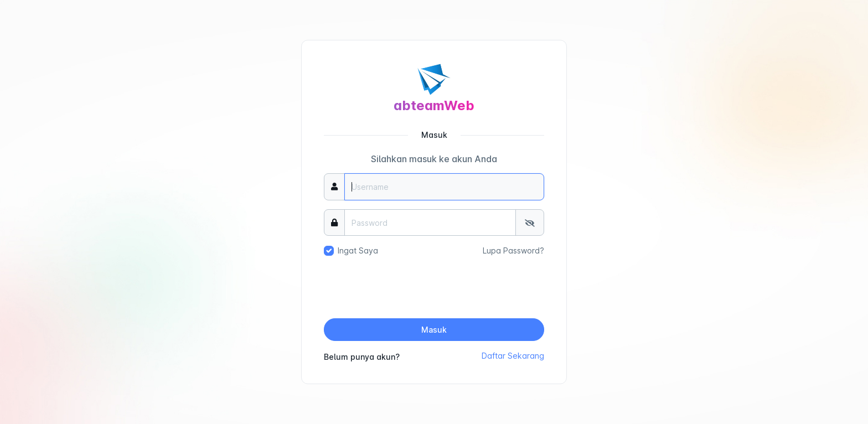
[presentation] (434, 288)
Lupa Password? (513, 251)
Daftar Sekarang (513, 356)
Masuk (434, 330)
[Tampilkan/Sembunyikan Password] (530, 223)
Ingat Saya (358, 250)
